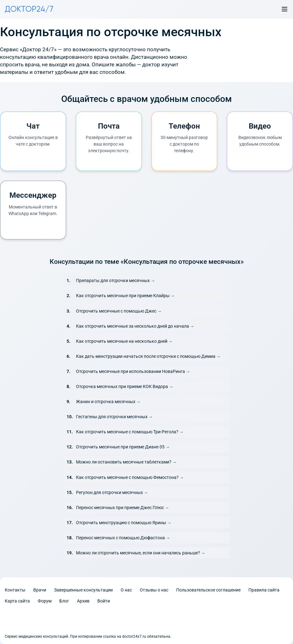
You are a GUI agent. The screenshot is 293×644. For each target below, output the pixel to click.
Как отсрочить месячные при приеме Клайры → (125, 296)
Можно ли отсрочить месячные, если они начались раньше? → (141, 553)
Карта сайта (17, 601)
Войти (104, 601)
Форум (45, 601)
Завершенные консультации (83, 590)
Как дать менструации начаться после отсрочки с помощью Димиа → (148, 356)
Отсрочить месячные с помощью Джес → (119, 311)
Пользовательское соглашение (208, 590)
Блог (64, 601)
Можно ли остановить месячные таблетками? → (126, 462)
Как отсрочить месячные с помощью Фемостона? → (130, 477)
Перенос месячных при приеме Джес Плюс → (123, 508)
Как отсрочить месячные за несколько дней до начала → (135, 326)
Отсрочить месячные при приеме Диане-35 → (123, 447)
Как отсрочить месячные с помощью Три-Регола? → (130, 432)
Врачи (40, 590)
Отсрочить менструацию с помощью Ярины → (124, 523)
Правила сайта (264, 590)
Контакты (15, 590)
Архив (83, 601)
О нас (126, 590)
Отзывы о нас (154, 590)
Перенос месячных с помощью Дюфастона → (123, 538)
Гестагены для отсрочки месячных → (114, 417)
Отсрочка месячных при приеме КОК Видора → (125, 386)
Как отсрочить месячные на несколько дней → (124, 341)
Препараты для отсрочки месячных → (116, 280)
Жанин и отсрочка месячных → (108, 402)
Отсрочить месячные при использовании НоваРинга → (133, 371)
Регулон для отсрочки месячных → (112, 492)
